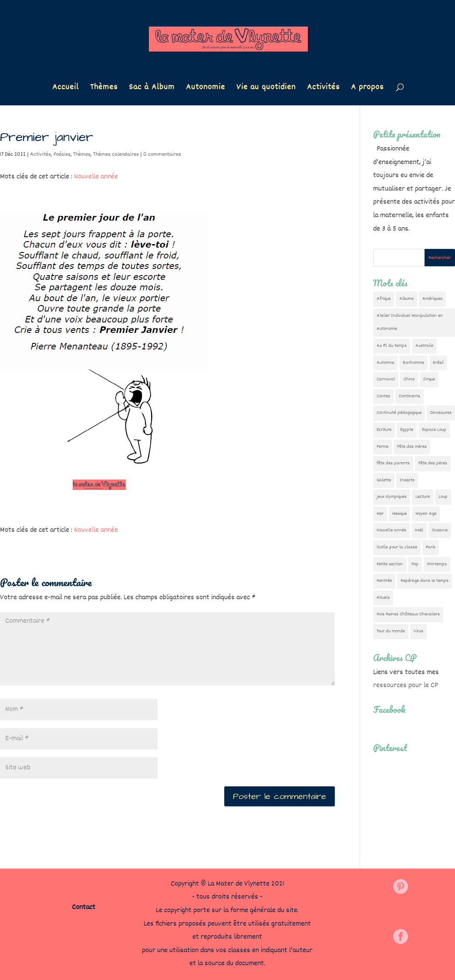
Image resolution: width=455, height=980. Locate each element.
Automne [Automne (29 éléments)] (385, 363)
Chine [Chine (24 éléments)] (409, 379)
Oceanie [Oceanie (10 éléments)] (440, 530)
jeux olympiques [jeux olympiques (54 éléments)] (392, 497)
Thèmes (104, 89)
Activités (323, 89)
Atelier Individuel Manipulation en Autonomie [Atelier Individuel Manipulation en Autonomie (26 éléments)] (410, 322)
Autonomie (206, 89)
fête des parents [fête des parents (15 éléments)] (393, 463)
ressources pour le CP (406, 686)
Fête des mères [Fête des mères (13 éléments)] (412, 447)
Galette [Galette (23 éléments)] (384, 480)
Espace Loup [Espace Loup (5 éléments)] (434, 430)
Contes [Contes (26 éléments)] (383, 396)
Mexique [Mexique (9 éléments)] (399, 514)
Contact (84, 908)
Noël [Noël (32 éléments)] (419, 530)
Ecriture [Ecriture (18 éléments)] (384, 430)
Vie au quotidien (266, 89)
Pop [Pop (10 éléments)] (415, 564)
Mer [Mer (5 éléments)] (380, 514)
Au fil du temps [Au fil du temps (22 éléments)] (392, 346)
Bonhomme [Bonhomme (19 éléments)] (413, 363)
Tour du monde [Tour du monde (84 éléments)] (391, 631)
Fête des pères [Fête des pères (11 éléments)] (433, 463)
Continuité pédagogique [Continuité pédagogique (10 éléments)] (399, 413)
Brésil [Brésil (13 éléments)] (438, 363)
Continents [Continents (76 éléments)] (409, 396)
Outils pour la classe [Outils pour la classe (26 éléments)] (397, 547)
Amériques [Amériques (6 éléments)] (432, 299)
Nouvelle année (96, 177)
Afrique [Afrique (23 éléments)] (384, 299)
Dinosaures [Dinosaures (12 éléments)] (441, 413)
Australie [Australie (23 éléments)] (424, 346)
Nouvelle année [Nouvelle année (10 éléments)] (391, 530)
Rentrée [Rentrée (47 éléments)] (384, 581)
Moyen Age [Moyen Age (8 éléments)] (426, 514)
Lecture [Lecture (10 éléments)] (423, 497)
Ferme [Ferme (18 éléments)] (383, 447)
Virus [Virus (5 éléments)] (418, 631)
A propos (367, 89)
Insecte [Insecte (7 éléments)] (407, 480)
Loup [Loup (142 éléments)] (443, 497)
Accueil (66, 89)
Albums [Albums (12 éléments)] (406, 299)
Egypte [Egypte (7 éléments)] (407, 430)
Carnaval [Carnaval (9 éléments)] (386, 379)
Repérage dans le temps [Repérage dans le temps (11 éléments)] (425, 581)
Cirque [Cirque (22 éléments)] (429, 379)
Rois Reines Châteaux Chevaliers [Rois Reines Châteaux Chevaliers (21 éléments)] (408, 614)
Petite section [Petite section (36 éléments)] (390, 564)
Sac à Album (152, 89)
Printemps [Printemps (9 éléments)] (437, 564)
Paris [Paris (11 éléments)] (431, 547)
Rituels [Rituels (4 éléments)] (383, 598)
